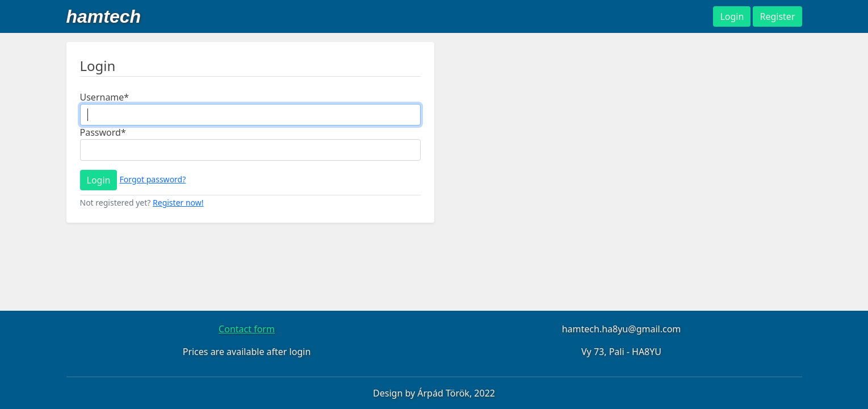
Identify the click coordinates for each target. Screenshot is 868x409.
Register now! (178, 203)
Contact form (247, 329)
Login (99, 180)
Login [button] (732, 16)
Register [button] (777, 16)
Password (103, 132)
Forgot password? (153, 179)
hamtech (104, 16)
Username (105, 97)
